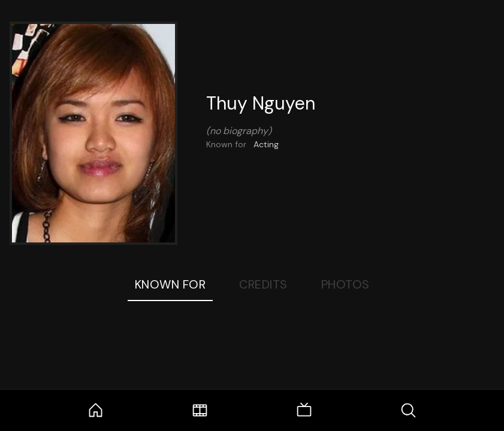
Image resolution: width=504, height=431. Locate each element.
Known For (170, 284)
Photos (345, 284)
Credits (263, 284)
